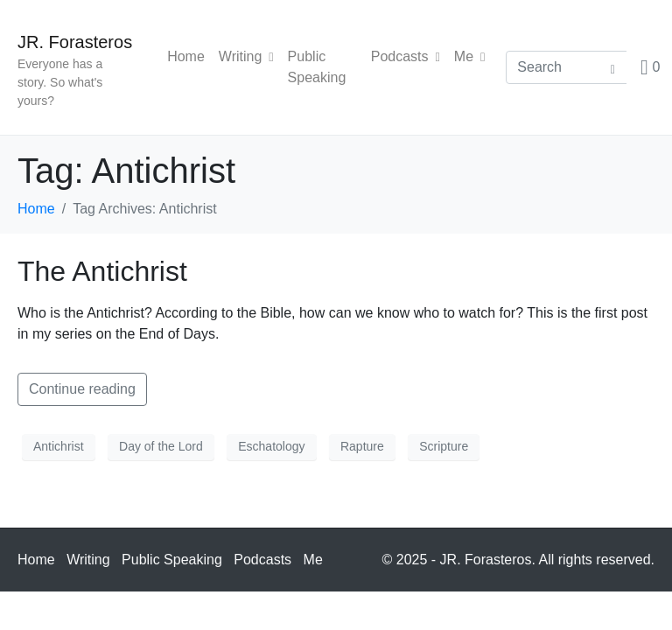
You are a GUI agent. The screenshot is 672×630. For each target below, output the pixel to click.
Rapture (362, 446)
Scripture (444, 446)
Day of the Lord (161, 446)
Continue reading (82, 389)
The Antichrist (102, 271)
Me (470, 56)
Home (186, 56)
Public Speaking (317, 67)
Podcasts (406, 56)
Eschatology (271, 446)
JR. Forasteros (75, 42)
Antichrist (59, 446)
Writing (246, 56)
